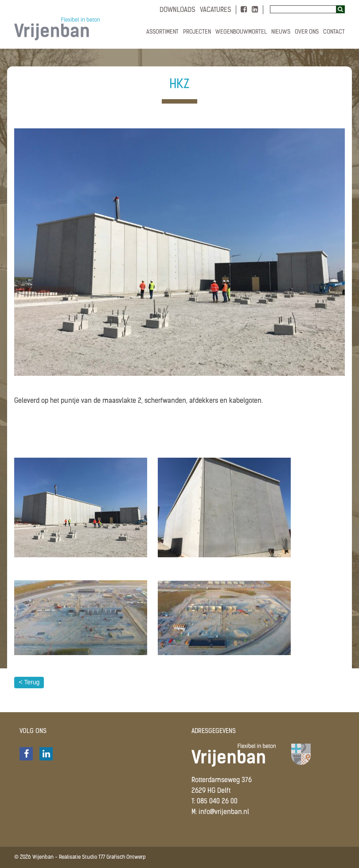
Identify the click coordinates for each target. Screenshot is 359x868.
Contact (334, 32)
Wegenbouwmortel (241, 32)
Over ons (307, 32)
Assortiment (162, 32)
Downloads (178, 10)
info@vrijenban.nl (224, 812)
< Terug (29, 682)
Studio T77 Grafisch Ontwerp (114, 857)
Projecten (197, 32)
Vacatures (216, 10)
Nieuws (281, 32)
